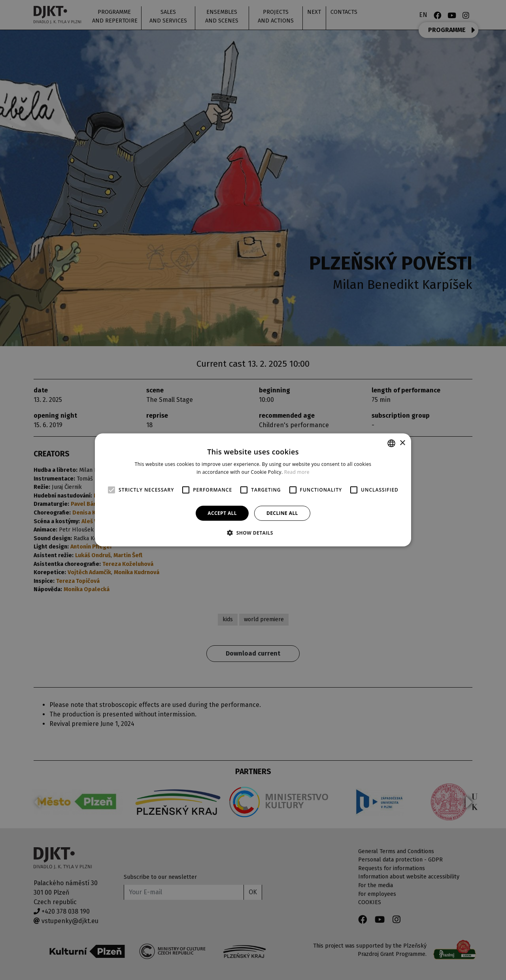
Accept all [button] (222, 513)
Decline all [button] (282, 513)
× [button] (402, 443)
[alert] (253, 490)
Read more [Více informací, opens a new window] (297, 472)
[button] (253, 533)
